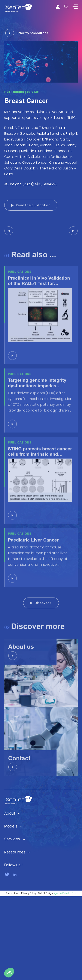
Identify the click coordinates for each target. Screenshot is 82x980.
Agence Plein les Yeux (65, 977)
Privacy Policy (29, 977)
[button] (9, 973)
